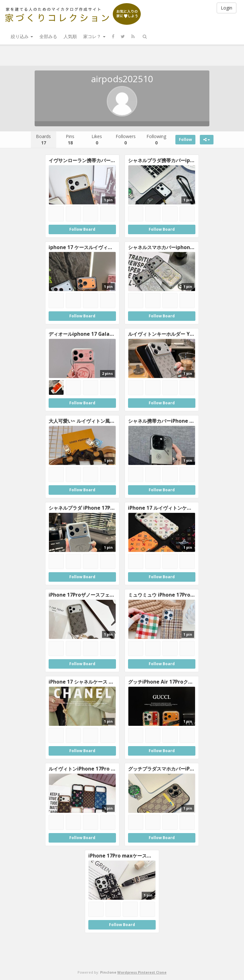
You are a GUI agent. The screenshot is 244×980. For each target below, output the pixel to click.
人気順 (70, 36)
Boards (43, 139)
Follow (185, 139)
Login (227, 8)
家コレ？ (94, 36)
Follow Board (82, 229)
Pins (70, 139)
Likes (97, 139)
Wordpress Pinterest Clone (142, 972)
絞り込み (22, 36)
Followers (126, 139)
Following (156, 139)
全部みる (48, 36)
